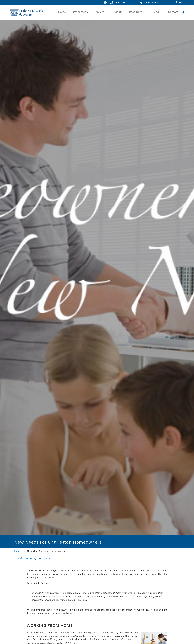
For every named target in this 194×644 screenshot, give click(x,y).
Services (100, 12)
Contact (173, 12)
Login (182, 3)
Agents (118, 12)
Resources (137, 12)
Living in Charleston (25, 559)
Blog (156, 12)
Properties (81, 12)
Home (62, 12)
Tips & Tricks (43, 559)
